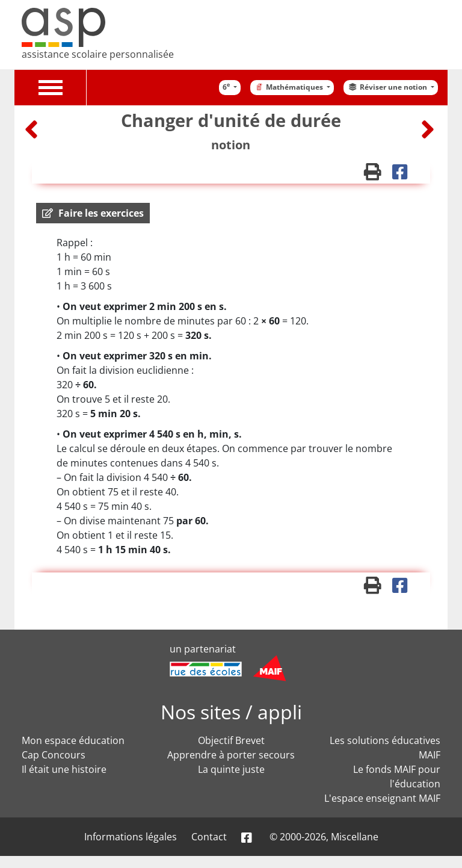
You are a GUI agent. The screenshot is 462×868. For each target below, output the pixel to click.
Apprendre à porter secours (231, 755)
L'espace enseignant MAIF (382, 798)
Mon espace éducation (73, 740)
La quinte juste (231, 769)
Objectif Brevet (231, 740)
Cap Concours (54, 755)
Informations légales (131, 837)
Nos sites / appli (231, 712)
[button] (93, 213)
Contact (209, 837)
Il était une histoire (64, 769)
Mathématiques (289, 87)
